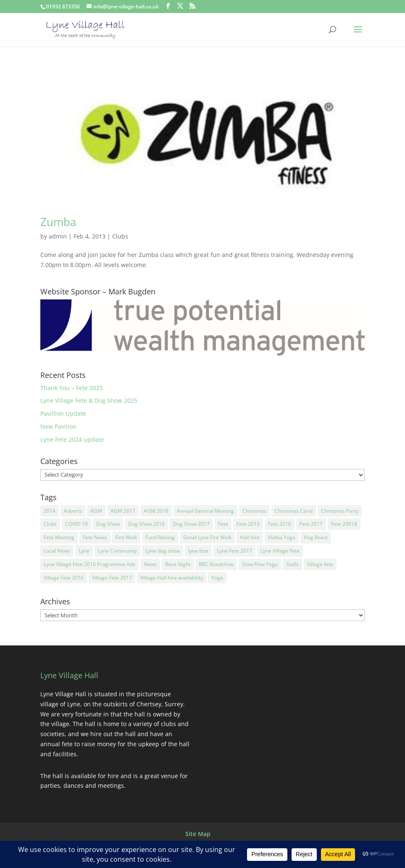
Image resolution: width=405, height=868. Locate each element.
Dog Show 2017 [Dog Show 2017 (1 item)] (191, 524)
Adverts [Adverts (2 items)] (73, 511)
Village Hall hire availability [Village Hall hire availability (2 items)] (172, 578)
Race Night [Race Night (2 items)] (178, 564)
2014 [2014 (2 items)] (50, 511)
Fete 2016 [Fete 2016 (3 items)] (280, 524)
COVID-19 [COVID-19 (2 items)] (76, 524)
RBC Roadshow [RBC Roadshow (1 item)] (216, 564)
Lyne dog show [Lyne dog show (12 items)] (163, 551)
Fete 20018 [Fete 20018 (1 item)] (344, 524)
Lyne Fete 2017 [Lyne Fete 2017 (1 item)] (234, 551)
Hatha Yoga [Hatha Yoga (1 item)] (282, 537)
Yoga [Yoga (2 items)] (217, 578)
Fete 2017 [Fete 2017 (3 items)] (311, 524)
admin (58, 236)
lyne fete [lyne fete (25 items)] (198, 551)
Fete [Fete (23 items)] (223, 524)
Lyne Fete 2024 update (72, 439)
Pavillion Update (63, 413)
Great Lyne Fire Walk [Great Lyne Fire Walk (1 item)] (207, 537)
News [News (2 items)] (150, 564)
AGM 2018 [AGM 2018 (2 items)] (156, 511)
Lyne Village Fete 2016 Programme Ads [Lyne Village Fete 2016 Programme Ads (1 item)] (89, 564)
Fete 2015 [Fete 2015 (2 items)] (248, 524)
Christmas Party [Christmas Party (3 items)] (340, 511)
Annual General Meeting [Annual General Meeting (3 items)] (205, 511)
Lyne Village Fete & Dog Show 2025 (89, 400)
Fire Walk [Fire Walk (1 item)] (126, 537)
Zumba (58, 222)
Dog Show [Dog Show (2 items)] (108, 524)
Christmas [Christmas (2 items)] (254, 511)
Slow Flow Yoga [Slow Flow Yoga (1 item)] (260, 564)
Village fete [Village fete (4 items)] (320, 564)
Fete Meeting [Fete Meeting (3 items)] (59, 537)
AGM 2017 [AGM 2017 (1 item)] (123, 511)
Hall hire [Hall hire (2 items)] (250, 537)
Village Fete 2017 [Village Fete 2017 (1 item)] (112, 578)
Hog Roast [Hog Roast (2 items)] (316, 537)
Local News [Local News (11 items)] (57, 551)
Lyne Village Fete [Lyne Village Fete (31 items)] (280, 551)
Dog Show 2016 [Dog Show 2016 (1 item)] (146, 524)
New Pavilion (58, 426)
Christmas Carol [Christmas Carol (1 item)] (294, 511)
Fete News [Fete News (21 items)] (95, 537)
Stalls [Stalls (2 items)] (292, 564)
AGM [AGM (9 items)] (96, 511)
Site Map (198, 834)
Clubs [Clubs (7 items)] (50, 524)
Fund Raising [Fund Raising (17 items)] (160, 537)
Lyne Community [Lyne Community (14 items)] (117, 551)
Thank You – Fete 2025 (72, 388)
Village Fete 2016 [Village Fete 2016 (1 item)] (64, 578)
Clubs (120, 236)
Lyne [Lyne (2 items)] (84, 551)
